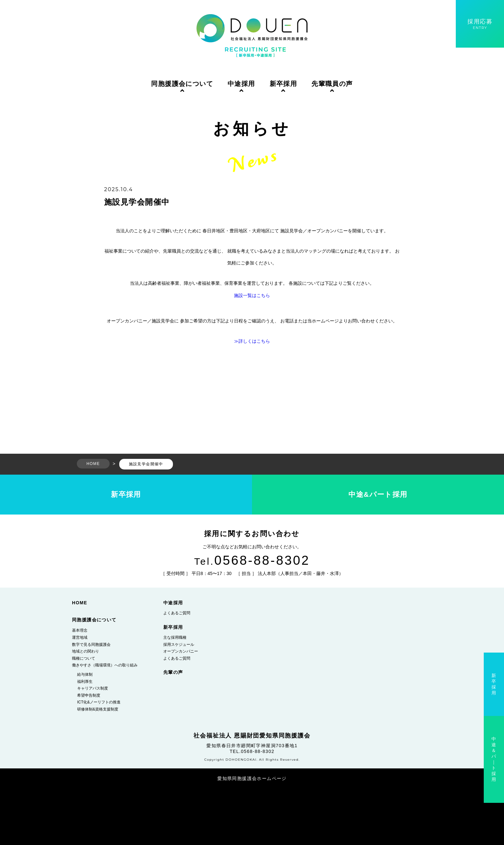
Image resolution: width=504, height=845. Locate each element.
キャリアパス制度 (93, 688)
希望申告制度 (89, 695)
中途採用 (241, 84)
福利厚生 (85, 682)
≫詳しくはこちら (252, 341)
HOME (80, 603)
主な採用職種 (175, 637)
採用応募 (480, 24)
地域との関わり (85, 651)
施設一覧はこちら (252, 295)
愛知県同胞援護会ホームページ (252, 778)
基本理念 (80, 630)
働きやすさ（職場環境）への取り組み (105, 665)
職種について (84, 658)
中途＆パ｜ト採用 (494, 759)
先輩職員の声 (332, 84)
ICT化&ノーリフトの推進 (99, 702)
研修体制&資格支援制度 (98, 709)
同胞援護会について (182, 84)
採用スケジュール (179, 645)
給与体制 (85, 674)
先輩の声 (173, 672)
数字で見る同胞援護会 (91, 645)
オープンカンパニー (181, 651)
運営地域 (80, 637)
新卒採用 (283, 84)
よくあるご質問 (177, 613)
